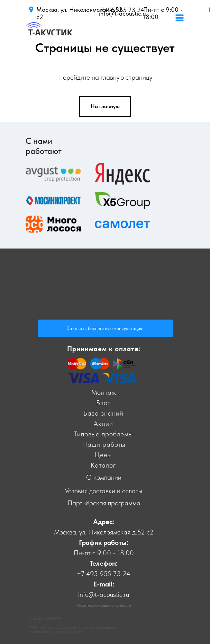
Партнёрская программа (104, 503)
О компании (104, 477)
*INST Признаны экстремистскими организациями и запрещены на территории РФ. (73, 629)
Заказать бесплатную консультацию (105, 328)
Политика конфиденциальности (104, 605)
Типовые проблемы (103, 434)
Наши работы (104, 444)
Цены (103, 455)
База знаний (103, 413)
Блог (103, 403)
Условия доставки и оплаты (103, 491)
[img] (49, 33)
